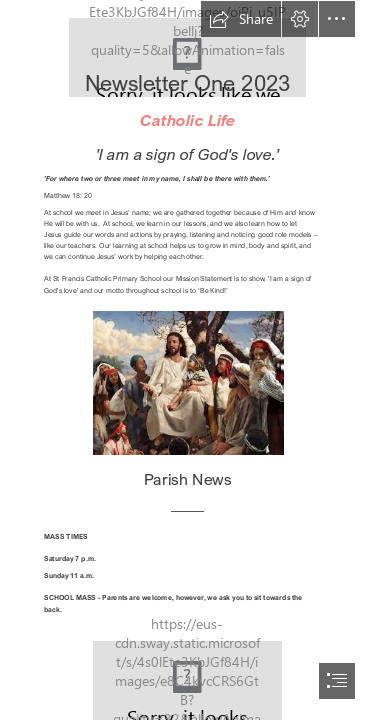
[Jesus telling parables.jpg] (187, 382)
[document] (187, 360)
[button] (241, 19)
